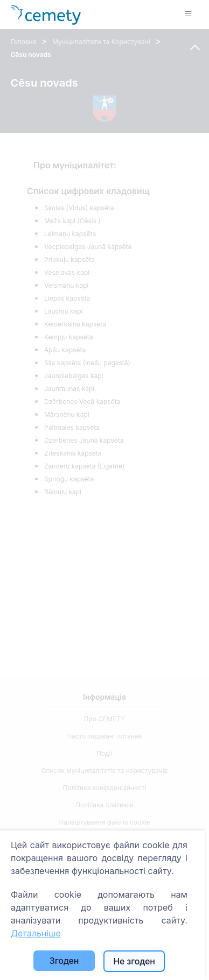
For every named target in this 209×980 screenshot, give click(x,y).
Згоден (64, 961)
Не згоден (134, 961)
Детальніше (36, 933)
